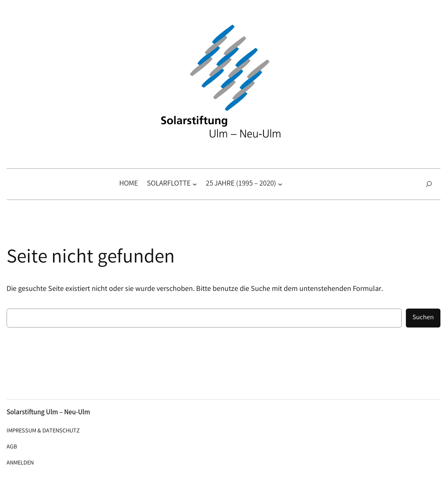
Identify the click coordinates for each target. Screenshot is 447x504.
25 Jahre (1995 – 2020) (241, 184)
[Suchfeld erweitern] (429, 184)
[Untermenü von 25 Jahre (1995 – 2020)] (280, 184)
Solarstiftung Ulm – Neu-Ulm (48, 413)
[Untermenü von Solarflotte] (195, 184)
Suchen (423, 318)
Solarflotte (169, 184)
